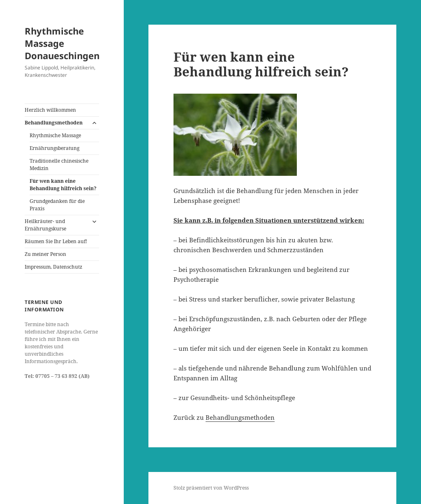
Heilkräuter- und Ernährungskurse (45, 225)
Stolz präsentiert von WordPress (211, 488)
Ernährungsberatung (54, 148)
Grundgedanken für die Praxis (57, 205)
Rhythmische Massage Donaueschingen (62, 43)
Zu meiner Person (45, 254)
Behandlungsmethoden (54, 123)
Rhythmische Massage (55, 135)
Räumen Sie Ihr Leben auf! (56, 241)
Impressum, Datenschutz (53, 267)
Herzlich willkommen (50, 110)
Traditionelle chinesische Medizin (59, 165)
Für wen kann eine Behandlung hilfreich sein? (63, 185)
